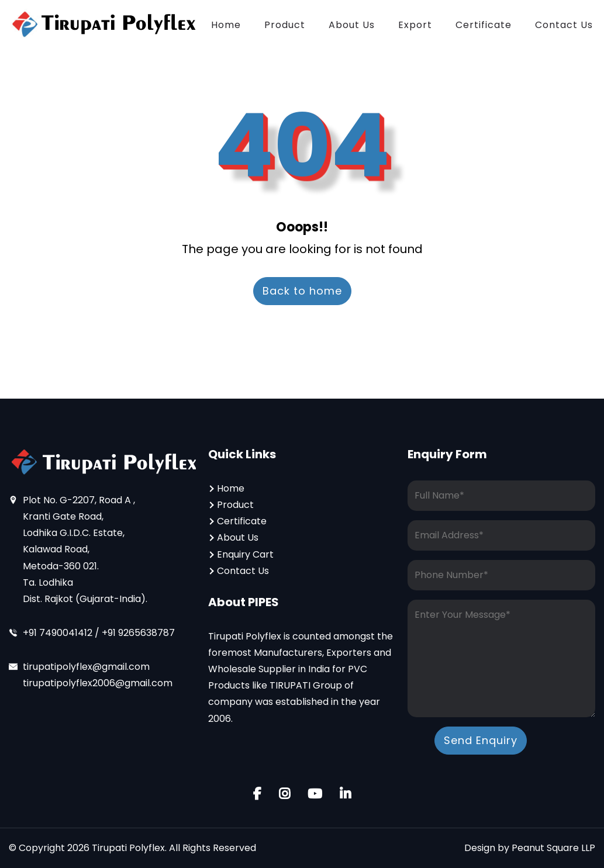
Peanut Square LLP (553, 848)
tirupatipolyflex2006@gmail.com (98, 683)
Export (415, 25)
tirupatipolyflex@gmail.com (86, 667)
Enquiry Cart (245, 554)
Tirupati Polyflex (128, 848)
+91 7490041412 (59, 633)
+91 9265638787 (138, 633)
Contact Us (564, 25)
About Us (352, 25)
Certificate (484, 25)
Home (226, 25)
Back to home (302, 291)
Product (285, 25)
